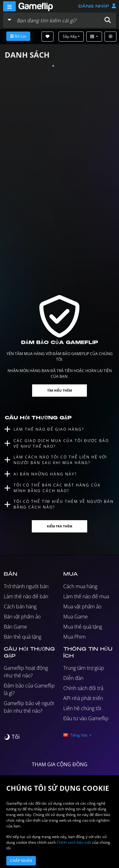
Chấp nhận (21, 861)
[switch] (12, 737)
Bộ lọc (18, 36)
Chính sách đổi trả (83, 688)
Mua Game (76, 617)
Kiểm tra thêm (59, 526)
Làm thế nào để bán (26, 596)
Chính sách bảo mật (74, 842)
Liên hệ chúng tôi (82, 708)
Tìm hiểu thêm (59, 390)
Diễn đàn (73, 678)
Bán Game (15, 627)
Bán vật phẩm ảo (22, 617)
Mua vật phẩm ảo (82, 606)
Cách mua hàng (80, 586)
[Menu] (9, 6)
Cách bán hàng (20, 606)
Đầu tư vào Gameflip (86, 718)
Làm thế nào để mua (86, 596)
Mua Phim (74, 637)
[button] (108, 20)
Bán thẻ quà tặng (23, 637)
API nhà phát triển (83, 698)
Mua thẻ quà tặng (83, 627)
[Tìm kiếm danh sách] (57, 20)
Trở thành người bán (26, 586)
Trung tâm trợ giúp (84, 668)
